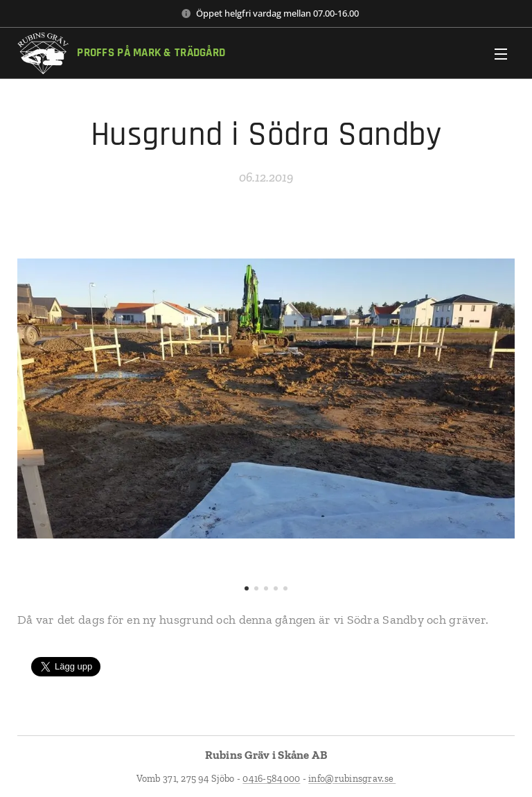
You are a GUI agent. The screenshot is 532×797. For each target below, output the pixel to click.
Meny (501, 54)
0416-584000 (271, 779)
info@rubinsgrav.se (352, 779)
